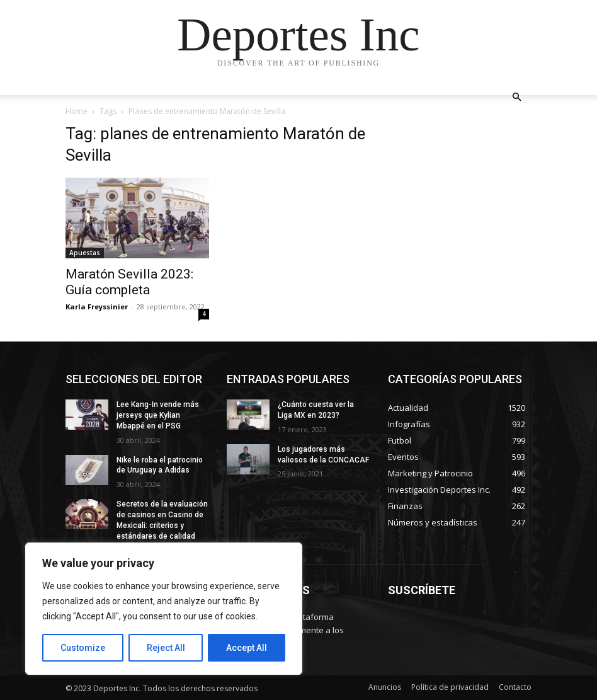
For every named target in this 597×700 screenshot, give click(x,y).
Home (77, 111)
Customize (83, 648)
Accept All (247, 648)
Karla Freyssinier (97, 307)
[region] (164, 609)
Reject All (166, 648)
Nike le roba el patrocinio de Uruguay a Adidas (160, 465)
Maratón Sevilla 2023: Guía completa (129, 282)
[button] (516, 97)
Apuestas (85, 253)
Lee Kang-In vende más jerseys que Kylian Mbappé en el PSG (158, 415)
